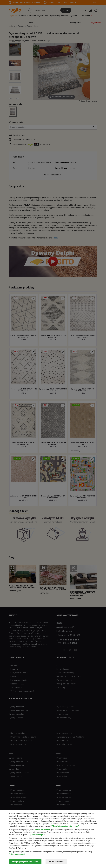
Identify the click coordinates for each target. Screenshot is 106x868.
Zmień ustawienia (56, 862)
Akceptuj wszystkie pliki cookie (25, 862)
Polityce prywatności (17, 854)
